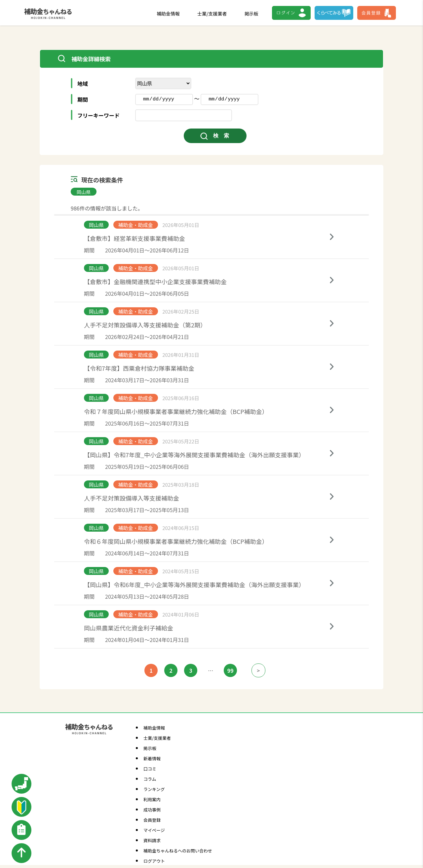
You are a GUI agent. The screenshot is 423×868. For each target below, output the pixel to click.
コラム (150, 779)
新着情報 (152, 758)
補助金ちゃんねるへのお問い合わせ (178, 851)
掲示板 (251, 14)
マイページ (154, 830)
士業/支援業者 (212, 14)
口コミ (150, 769)
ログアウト (154, 861)
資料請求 (152, 840)
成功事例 (152, 810)
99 (231, 670)
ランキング (154, 789)
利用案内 (152, 799)
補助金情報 (168, 14)
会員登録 (152, 820)
